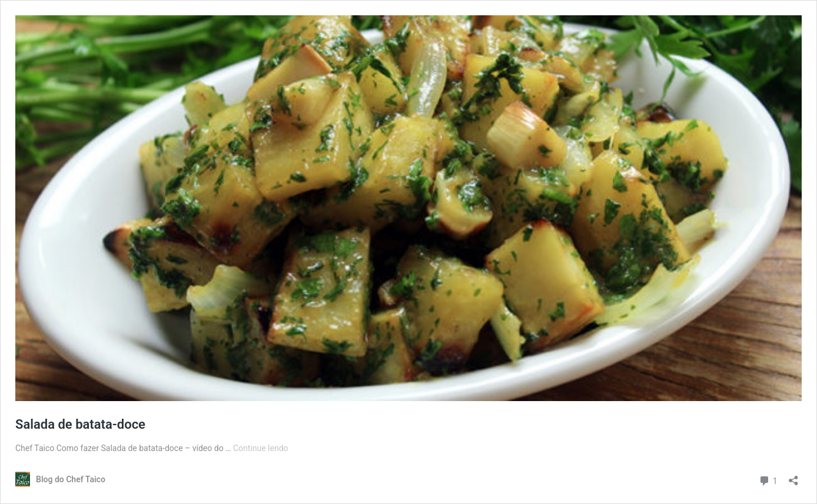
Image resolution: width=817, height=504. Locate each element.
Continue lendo (261, 448)
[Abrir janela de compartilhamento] (793, 477)
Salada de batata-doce (80, 424)
